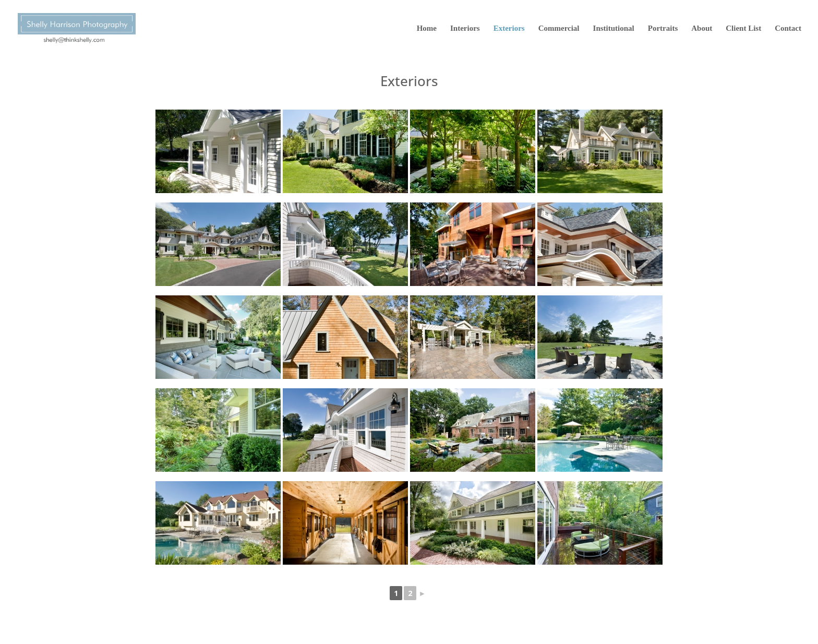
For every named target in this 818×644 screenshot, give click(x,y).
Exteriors (509, 28)
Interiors (465, 28)
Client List (743, 28)
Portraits (663, 28)
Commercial (559, 28)
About (702, 28)
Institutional (614, 28)
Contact (788, 28)
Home (427, 28)
